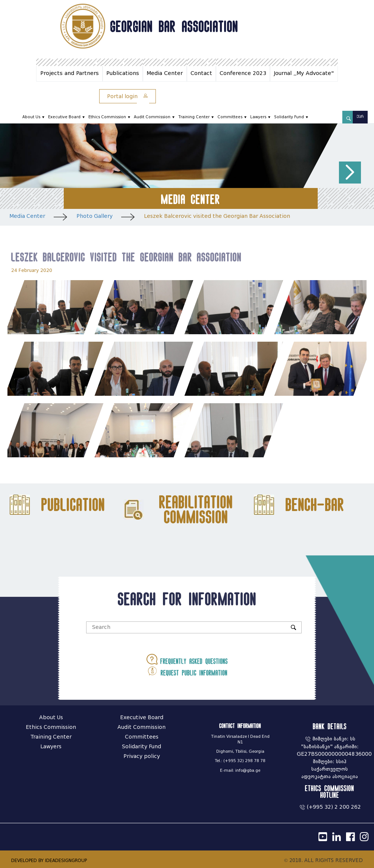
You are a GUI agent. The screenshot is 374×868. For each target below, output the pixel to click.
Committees (230, 117)
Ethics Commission (107, 117)
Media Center (165, 73)
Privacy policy (142, 756)
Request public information (187, 671)
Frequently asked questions (187, 659)
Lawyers (258, 117)
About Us (31, 117)
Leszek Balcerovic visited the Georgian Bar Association (217, 216)
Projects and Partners (70, 73)
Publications (123, 73)
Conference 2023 (243, 73)
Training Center (194, 117)
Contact (201, 73)
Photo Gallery (95, 216)
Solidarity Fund (289, 117)
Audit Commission (152, 117)
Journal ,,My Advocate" (304, 73)
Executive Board (64, 117)
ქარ (360, 117)
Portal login (128, 96)
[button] (350, 173)
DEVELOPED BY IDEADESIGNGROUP (49, 860)
